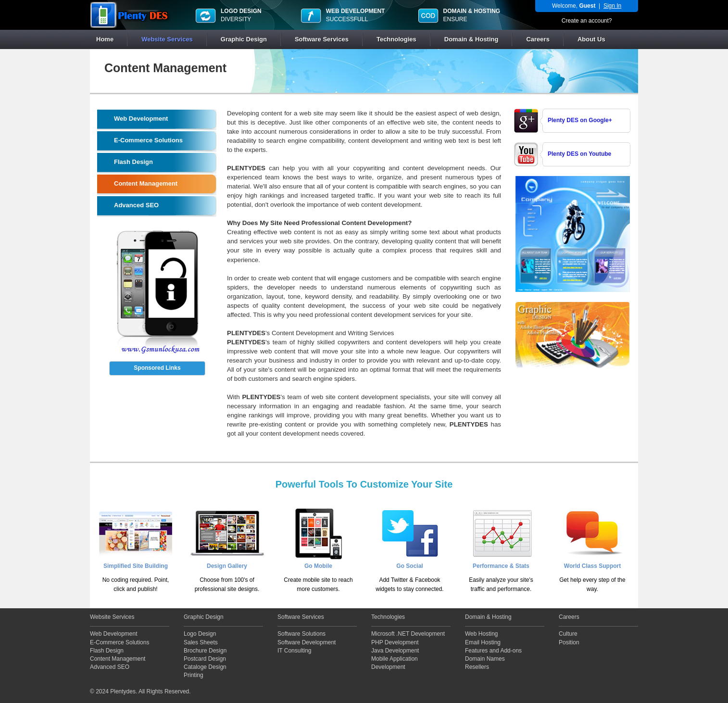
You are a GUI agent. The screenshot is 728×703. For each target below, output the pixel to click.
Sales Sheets (201, 642)
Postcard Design (205, 659)
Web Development (114, 634)
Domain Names (485, 659)
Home (105, 39)
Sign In (612, 6)
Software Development (307, 642)
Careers (538, 39)
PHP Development (395, 642)
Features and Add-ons (493, 651)
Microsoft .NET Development (408, 634)
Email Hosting (483, 642)
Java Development (395, 651)
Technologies (396, 39)
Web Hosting (481, 634)
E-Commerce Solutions (119, 642)
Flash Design (107, 651)
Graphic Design (244, 39)
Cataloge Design (205, 667)
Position (569, 642)
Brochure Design (205, 651)
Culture (568, 634)
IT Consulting (294, 651)
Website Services (167, 39)
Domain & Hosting (471, 39)
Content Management (118, 659)
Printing (194, 675)
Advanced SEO (110, 667)
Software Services (322, 39)
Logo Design (200, 634)
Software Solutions (301, 634)
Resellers (477, 667)
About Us (591, 39)
